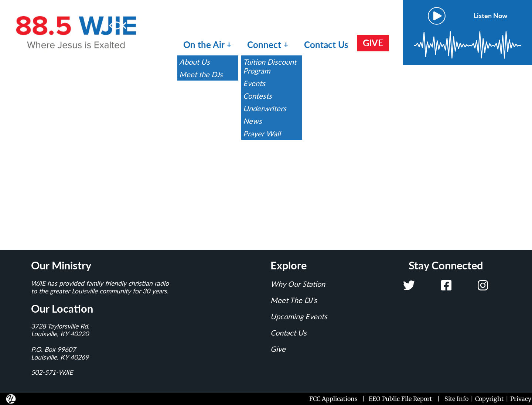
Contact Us (326, 45)
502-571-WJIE (52, 372)
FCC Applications (335, 399)
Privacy (521, 399)
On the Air (204, 45)
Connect (265, 45)
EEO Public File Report (400, 399)
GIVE (373, 43)
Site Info (456, 399)
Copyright (489, 399)
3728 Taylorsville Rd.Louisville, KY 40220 (60, 330)
